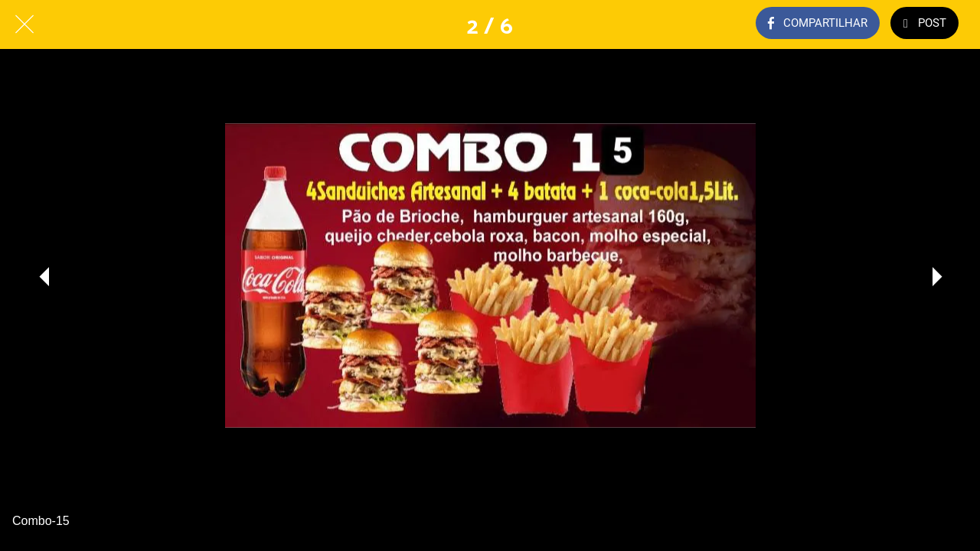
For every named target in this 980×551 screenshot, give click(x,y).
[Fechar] (24, 24)
